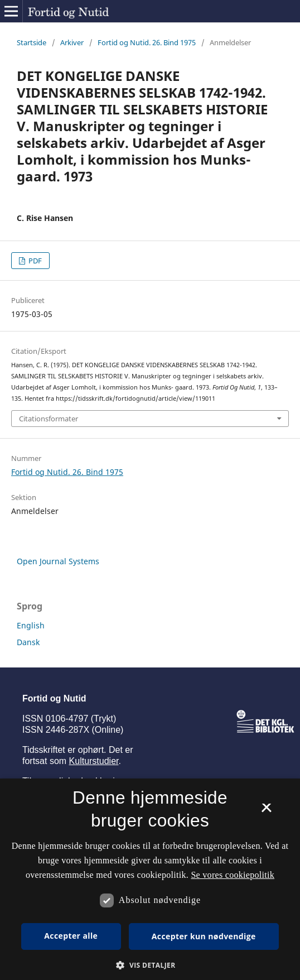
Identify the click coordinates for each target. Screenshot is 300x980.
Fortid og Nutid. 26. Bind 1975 (147, 42)
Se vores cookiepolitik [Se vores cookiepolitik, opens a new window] (233, 875)
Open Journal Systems (58, 561)
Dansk (28, 642)
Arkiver (72, 42)
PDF (34, 261)
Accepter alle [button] (71, 936)
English (31, 625)
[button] (150, 965)
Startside (32, 42)
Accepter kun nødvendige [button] (204, 936)
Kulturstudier (94, 761)
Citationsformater (49, 419)
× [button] (266, 811)
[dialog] (150, 879)
